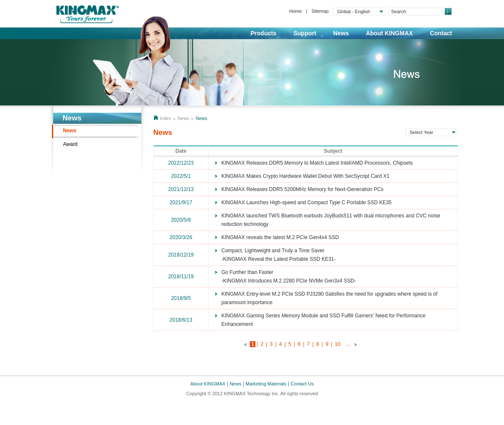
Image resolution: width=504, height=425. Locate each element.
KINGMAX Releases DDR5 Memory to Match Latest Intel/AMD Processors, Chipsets (317, 163)
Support (305, 33)
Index (165, 118)
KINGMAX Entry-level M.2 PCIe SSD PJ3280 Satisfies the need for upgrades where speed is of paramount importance (329, 298)
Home (295, 11)
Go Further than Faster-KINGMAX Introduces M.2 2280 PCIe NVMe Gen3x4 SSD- (289, 277)
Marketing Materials (266, 384)
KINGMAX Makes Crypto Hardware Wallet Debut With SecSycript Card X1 (305, 176)
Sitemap (320, 11)
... (348, 344)
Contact (441, 33)
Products (264, 33)
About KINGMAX (389, 33)
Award (70, 144)
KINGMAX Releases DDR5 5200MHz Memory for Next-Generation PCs (302, 189)
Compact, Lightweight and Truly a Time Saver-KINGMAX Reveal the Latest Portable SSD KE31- (279, 255)
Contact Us (302, 384)
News (341, 33)
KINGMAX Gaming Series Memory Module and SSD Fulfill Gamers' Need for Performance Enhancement (324, 320)
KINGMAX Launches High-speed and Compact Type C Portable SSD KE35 (306, 203)
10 (337, 344)
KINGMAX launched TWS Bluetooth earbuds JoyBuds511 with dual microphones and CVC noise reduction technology (331, 220)
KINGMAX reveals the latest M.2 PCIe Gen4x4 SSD (280, 237)
